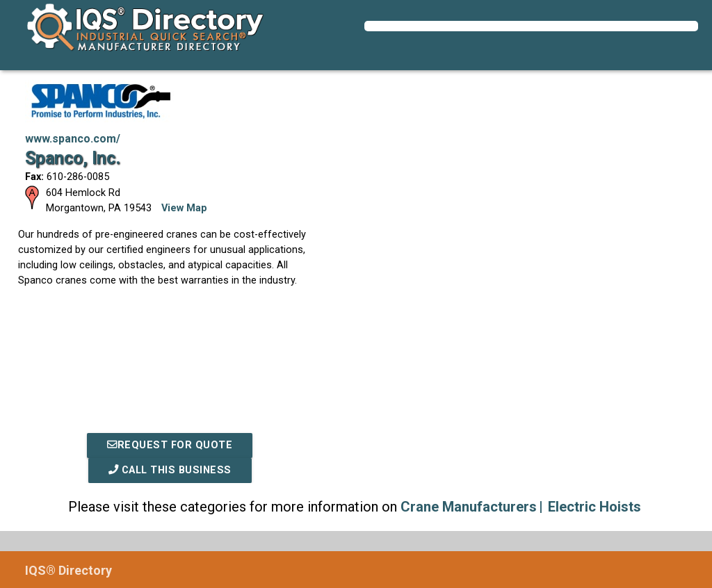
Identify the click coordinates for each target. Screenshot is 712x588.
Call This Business (170, 470)
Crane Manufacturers (469, 507)
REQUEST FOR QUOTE (170, 445)
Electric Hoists (594, 507)
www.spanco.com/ (73, 139)
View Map (184, 208)
